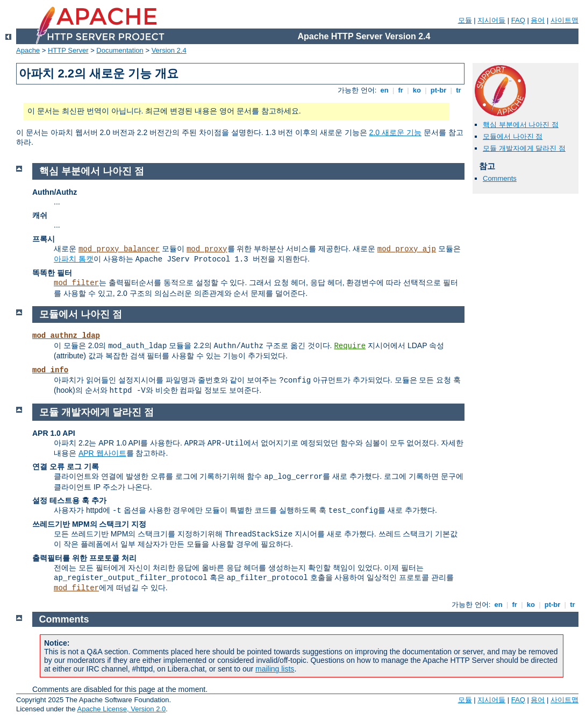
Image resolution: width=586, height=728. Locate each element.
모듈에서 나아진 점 (513, 136)
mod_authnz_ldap (66, 336)
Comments (500, 178)
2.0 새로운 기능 (395, 132)
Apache (28, 50)
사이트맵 (564, 20)
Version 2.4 (169, 50)
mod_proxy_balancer (119, 249)
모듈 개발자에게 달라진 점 (524, 148)
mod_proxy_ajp (407, 249)
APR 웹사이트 (102, 453)
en (384, 90)
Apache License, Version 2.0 (121, 709)
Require (350, 346)
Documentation (120, 50)
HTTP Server (68, 50)
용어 (538, 20)
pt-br (438, 90)
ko (417, 90)
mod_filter (76, 283)
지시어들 (491, 20)
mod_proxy (207, 249)
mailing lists (275, 669)
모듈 (465, 20)
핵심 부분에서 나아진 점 (521, 125)
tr (459, 90)
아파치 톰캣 (74, 259)
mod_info (50, 370)
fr (401, 90)
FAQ (518, 20)
